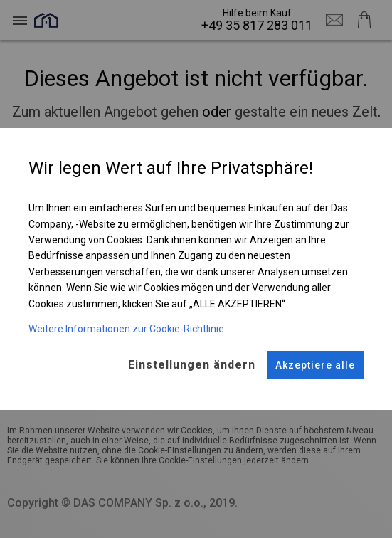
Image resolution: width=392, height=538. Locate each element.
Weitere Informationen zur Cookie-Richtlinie (126, 329)
